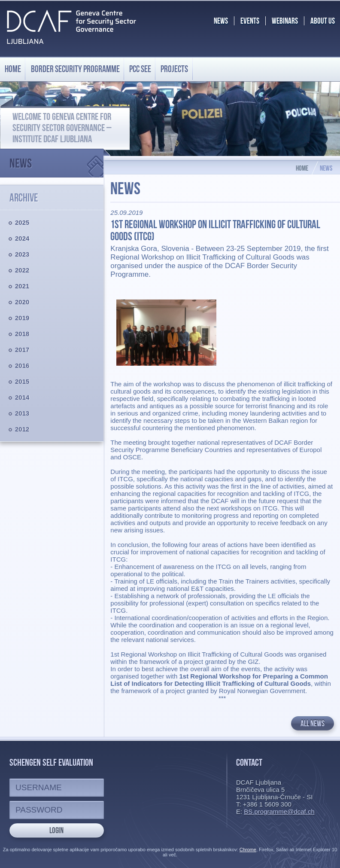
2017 (22, 350)
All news (313, 723)
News (56, 160)
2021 (22, 286)
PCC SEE (140, 69)
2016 (22, 365)
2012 (22, 429)
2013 (22, 413)
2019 (22, 318)
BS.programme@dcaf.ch (279, 811)
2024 (22, 238)
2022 (22, 270)
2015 (22, 381)
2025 (22, 222)
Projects (174, 69)
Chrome (248, 850)
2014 (22, 397)
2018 (22, 334)
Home (13, 69)
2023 (22, 254)
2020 (22, 302)
